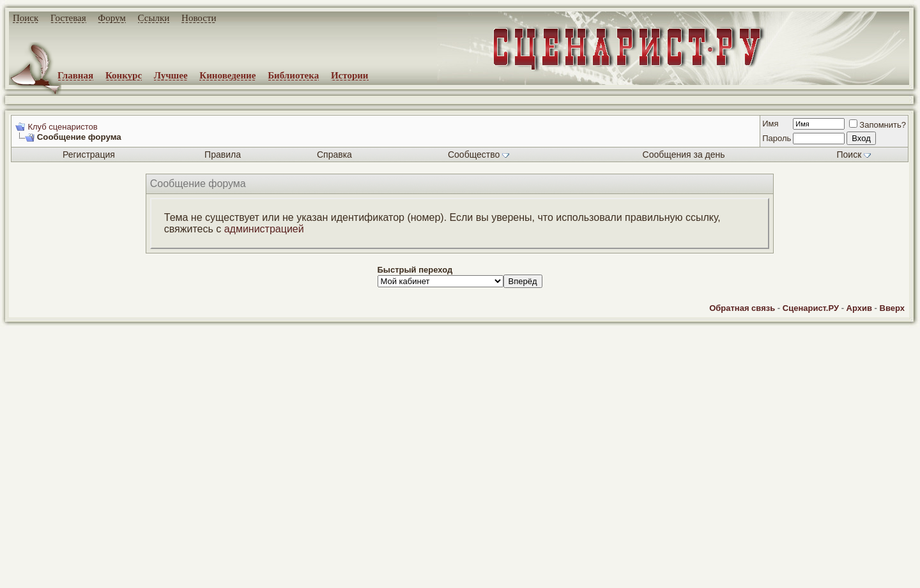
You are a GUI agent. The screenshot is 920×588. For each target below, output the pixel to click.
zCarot (511, 578)
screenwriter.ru (218, 568)
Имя (770, 124)
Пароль (777, 138)
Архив (859, 308)
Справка (334, 155)
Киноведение (227, 75)
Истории (350, 75)
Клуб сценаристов (62, 127)
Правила (223, 155)
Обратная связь (742, 308)
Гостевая (68, 18)
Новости (199, 18)
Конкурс (124, 75)
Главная (75, 75)
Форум (111, 18)
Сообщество (479, 155)
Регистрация (89, 155)
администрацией (264, 229)
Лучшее (171, 75)
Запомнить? (878, 125)
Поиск (26, 18)
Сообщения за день (684, 155)
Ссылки (154, 18)
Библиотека (293, 75)
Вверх (892, 308)
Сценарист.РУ (811, 308)
